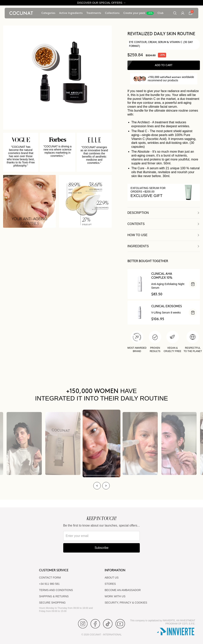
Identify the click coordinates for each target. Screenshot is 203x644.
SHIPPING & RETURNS (54, 596)
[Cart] (191, 13)
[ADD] (193, 284)
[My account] (183, 13)
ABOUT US (112, 578)
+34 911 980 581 (49, 584)
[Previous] (97, 486)
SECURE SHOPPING (52, 603)
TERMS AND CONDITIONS (56, 590)
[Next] (106, 486)
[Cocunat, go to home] (21, 13)
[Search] (175, 13)
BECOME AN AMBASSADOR (123, 590)
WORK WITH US (115, 596)
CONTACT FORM (50, 578)
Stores (110, 584)
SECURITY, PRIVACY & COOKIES (126, 603)
